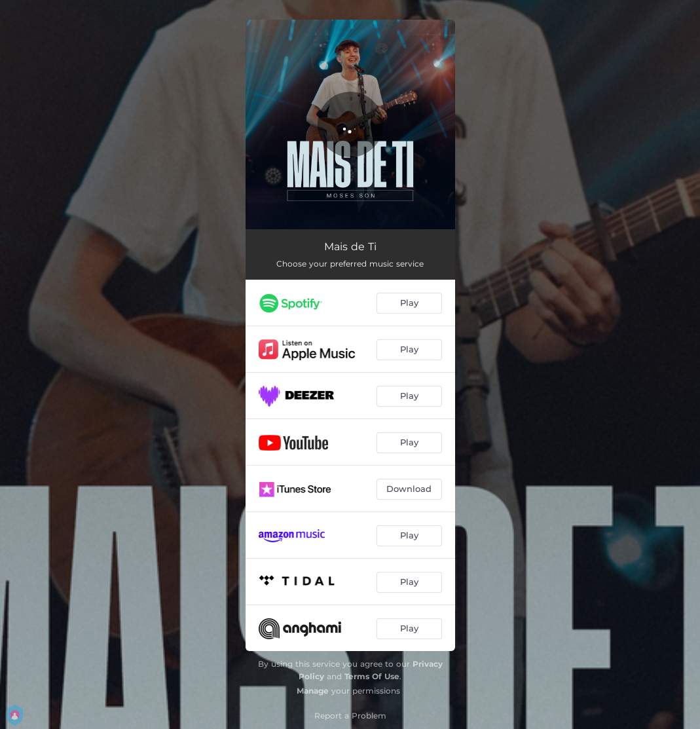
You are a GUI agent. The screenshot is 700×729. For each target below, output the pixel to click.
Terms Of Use (372, 676)
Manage (313, 691)
